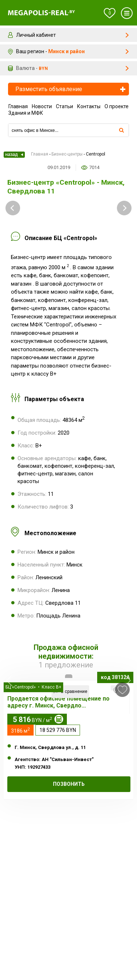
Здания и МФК (26, 113)
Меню (127, 13)
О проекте (117, 106)
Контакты (89, 106)
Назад (14, 155)
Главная (18, 106)
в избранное (122, 690)
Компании (68, 121)
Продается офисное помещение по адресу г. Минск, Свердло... (58, 702)
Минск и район (66, 51)
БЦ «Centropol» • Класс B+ (33, 687)
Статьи (64, 106)
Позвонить (69, 784)
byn (43, 68)
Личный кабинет (36, 35)
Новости (42, 106)
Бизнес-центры (67, 154)
